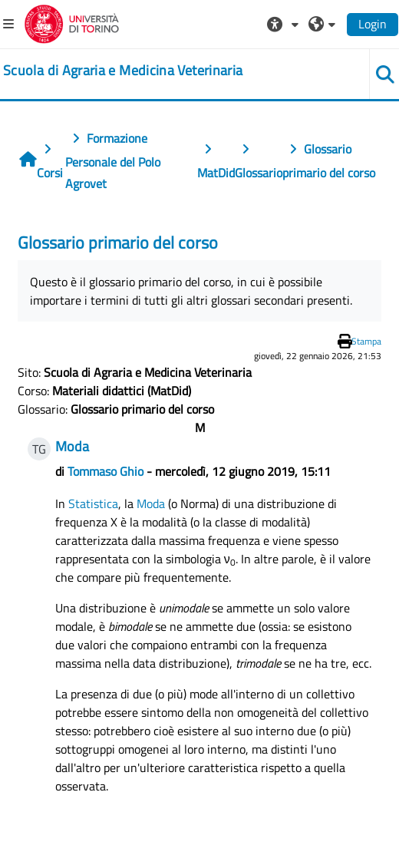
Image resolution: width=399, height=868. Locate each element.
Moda (151, 503)
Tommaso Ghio (106, 471)
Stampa (366, 341)
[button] (285, 24)
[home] (123, 71)
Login (373, 24)
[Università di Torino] (72, 22)
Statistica (93, 503)
